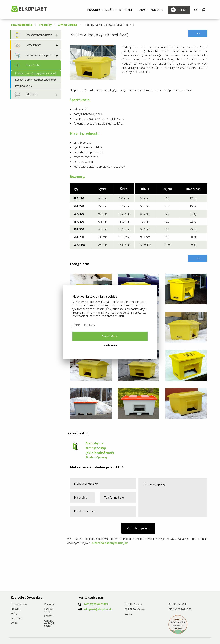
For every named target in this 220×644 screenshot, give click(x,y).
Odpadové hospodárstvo (33, 35)
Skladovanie (26, 94)
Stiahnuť (96, 457)
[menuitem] (95, 9)
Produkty (93, 10)
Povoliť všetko (110, 336)
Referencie (126, 10)
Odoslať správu (138, 528)
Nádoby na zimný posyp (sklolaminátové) (36, 73)
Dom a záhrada (28, 45)
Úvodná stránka (19, 604)
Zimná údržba (68, 25)
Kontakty (157, 10)
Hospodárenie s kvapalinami (35, 55)
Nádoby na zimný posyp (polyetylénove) (35, 80)
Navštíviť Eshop (49, 610)
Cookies (48, 616)
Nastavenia (110, 345)
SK (196, 10)
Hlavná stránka (22, 25)
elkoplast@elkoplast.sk (98, 609)
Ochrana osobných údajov (110, 543)
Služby (110, 10)
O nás (142, 10)
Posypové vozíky (24, 86)
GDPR (76, 325)
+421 (96, 604)
